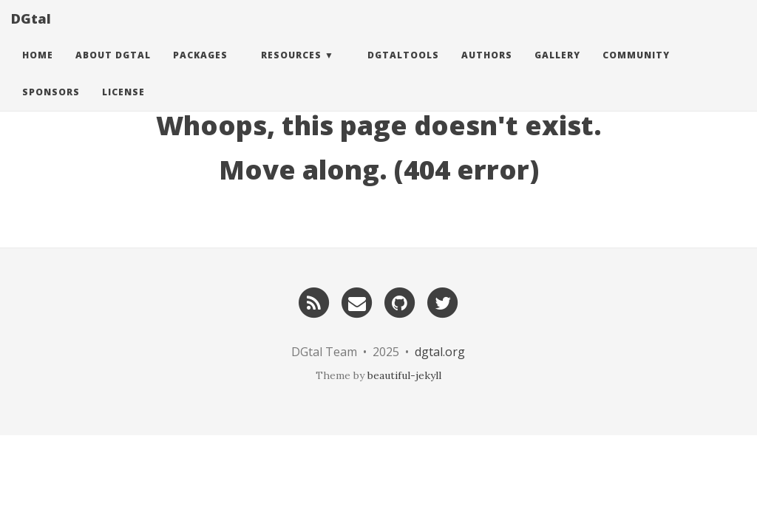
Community (636, 70)
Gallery (557, 70)
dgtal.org (440, 352)
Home (38, 70)
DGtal (31, 33)
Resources (291, 70)
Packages (200, 70)
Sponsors (51, 107)
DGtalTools (403, 70)
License (123, 107)
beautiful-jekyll (404, 375)
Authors (487, 70)
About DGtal (113, 70)
